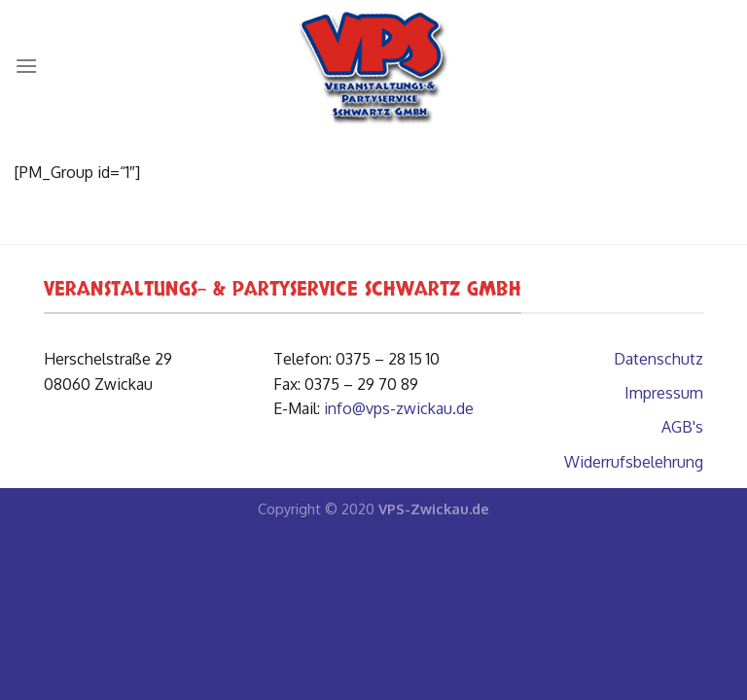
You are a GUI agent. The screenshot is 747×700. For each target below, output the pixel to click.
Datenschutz (658, 359)
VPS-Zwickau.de (434, 508)
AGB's (682, 427)
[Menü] (26, 66)
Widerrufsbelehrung (634, 462)
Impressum (664, 393)
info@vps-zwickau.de (399, 408)
